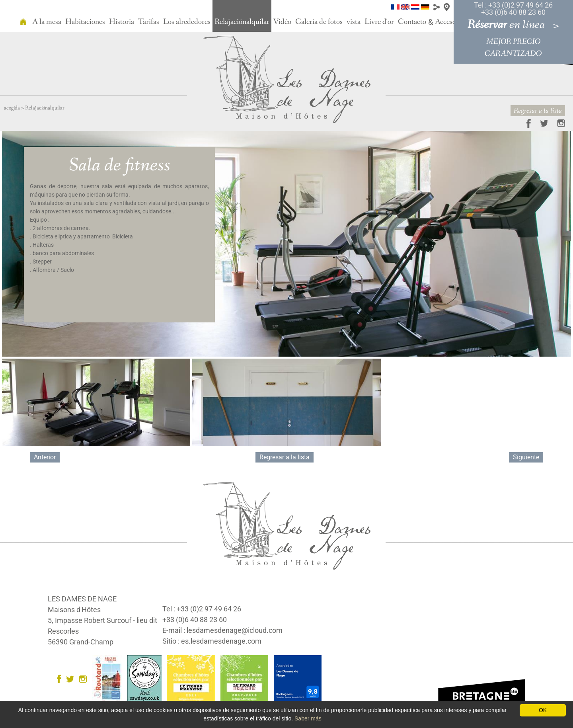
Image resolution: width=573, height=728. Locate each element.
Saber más (308, 718)
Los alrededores (187, 22)
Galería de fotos (319, 22)
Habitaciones (85, 22)
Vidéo (282, 22)
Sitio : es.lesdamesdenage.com (212, 641)
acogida (12, 108)
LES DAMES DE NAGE (82, 599)
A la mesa (47, 22)
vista (354, 22)
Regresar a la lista (538, 111)
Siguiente (526, 457)
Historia (122, 22)
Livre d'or (379, 22)
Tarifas (149, 22)
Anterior (45, 457)
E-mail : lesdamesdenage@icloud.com (222, 630)
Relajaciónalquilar (242, 22)
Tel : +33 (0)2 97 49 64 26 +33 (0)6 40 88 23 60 (513, 9)
